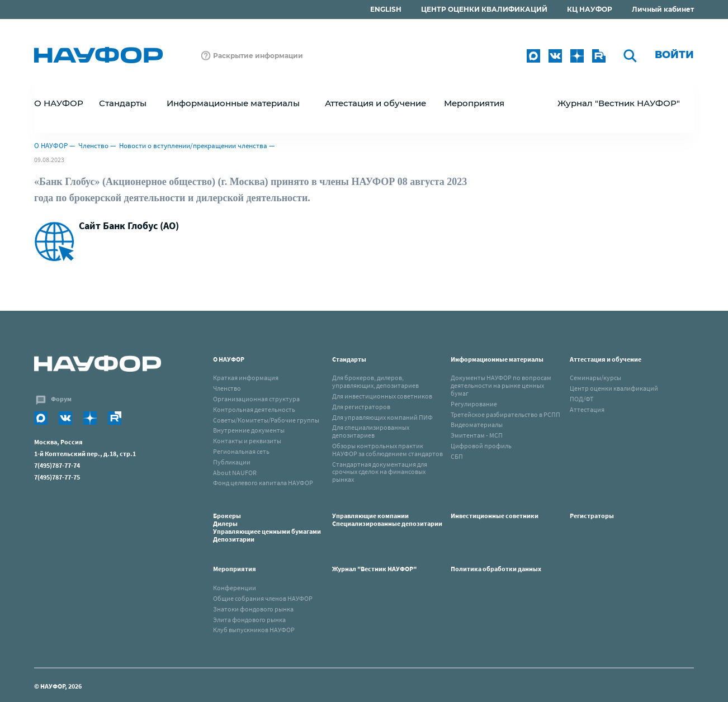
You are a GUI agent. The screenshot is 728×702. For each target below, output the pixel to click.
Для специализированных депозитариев (371, 431)
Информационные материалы (497, 359)
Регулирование (474, 404)
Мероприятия (235, 569)
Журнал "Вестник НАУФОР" (619, 103)
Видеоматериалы (477, 424)
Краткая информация (246, 378)
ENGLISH (386, 9)
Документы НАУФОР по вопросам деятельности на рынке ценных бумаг (501, 385)
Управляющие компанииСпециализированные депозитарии (387, 520)
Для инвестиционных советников (382, 396)
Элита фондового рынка (249, 620)
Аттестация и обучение (606, 359)
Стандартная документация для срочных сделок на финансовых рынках (380, 472)
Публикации (232, 462)
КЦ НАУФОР (590, 9)
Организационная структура (256, 399)
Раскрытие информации (258, 56)
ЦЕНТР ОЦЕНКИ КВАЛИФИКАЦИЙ (484, 9)
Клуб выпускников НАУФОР (254, 630)
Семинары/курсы (595, 378)
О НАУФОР (51, 146)
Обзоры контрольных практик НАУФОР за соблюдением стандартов (387, 450)
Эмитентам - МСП (477, 435)
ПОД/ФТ (582, 399)
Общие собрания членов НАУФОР (263, 598)
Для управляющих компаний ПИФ (382, 417)
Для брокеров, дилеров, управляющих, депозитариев (375, 381)
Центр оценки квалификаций (614, 388)
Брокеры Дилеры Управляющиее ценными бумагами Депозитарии (268, 527)
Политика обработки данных (496, 569)
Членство (93, 146)
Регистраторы (592, 516)
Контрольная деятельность (254, 409)
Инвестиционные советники (495, 516)
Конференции (235, 588)
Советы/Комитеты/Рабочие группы (266, 420)
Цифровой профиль (481, 446)
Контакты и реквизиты (247, 441)
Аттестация (587, 409)
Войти (674, 55)
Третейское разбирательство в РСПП (505, 414)
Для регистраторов (361, 407)
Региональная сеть (241, 451)
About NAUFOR (235, 473)
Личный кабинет (663, 9)
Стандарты (349, 359)
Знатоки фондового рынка (253, 609)
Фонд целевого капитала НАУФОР (263, 483)
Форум (61, 399)
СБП (457, 456)
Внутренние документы (249, 430)
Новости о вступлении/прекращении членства (193, 146)
